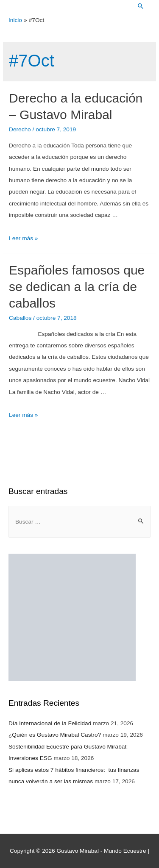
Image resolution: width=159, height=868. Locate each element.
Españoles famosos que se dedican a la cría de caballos (77, 287)
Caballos (20, 318)
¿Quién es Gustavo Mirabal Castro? (55, 735)
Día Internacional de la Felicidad (50, 723)
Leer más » (23, 238)
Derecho (20, 129)
